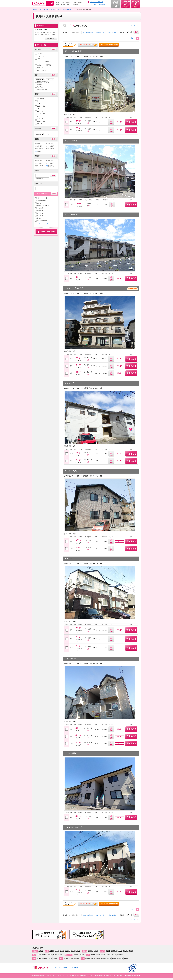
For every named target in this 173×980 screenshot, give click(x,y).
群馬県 (90, 951)
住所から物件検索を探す (66, 9)
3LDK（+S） (41, 121)
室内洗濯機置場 (42, 221)
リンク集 (61, 976)
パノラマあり (42, 70)
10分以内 (40, 163)
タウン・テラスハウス (44, 61)
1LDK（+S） (41, 106)
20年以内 (51, 149)
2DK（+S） (41, 111)
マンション (41, 56)
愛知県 (50, 955)
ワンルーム (41, 98)
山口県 (55, 958)
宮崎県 (114, 958)
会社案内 (75, 968)
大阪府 (103, 955)
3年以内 (51, 144)
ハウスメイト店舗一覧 (96, 2)
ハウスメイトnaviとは (61, 968)
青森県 (52, 951)
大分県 (109, 958)
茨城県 (131, 951)
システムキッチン (43, 206)
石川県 (82, 955)
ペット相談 (41, 208)
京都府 (98, 955)
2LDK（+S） (41, 114)
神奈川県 (114, 951)
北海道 (41, 951)
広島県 (50, 958)
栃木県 (96, 951)
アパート (40, 54)
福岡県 (88, 958)
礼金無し (40, 87)
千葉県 (120, 951)
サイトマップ (51, 976)
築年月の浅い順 (88, 32)
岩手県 (62, 951)
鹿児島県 (120, 958)
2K (38, 109)
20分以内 (40, 166)
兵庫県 (109, 955)
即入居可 (40, 211)
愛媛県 (71, 958)
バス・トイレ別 (42, 198)
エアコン (40, 203)
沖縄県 (126, 958)
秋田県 (57, 951)
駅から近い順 (100, 32)
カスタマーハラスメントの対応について (79, 976)
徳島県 (77, 958)
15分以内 (51, 163)
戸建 (39, 59)
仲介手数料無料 (42, 89)
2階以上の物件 (42, 201)
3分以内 (40, 161)
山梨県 (39, 955)
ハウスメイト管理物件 (44, 65)
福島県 (78, 951)
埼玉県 (125, 951)
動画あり (40, 68)
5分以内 (51, 161)
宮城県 (73, 951)
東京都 (108, 951)
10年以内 (51, 146)
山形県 (67, 951)
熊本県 (103, 958)
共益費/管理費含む (43, 82)
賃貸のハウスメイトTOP (40, 9)
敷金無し (40, 84)
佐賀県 (93, 958)
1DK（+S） (41, 104)
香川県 (66, 958)
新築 (39, 144)
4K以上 (40, 124)
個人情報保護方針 (38, 976)
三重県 (60, 955)
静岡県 (45, 955)
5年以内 (40, 146)
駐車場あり (41, 218)
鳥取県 (39, 958)
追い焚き (40, 216)
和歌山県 (120, 955)
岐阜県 (55, 955)
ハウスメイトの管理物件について (100, 4)
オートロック (41, 213)
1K (38, 101)
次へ (133, 38)
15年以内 (40, 149)
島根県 (45, 958)
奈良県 (114, 955)
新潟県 (53, 9)
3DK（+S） (41, 119)
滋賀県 (93, 955)
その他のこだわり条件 (42, 223)
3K (38, 116)
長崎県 (98, 958)
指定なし (40, 151)
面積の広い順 (111, 32)
